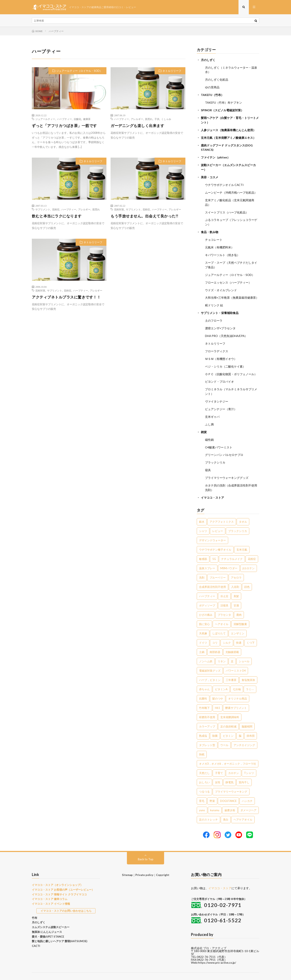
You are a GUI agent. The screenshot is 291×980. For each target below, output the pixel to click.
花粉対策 (119, 210)
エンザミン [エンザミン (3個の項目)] (238, 622)
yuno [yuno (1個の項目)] (202, 799)
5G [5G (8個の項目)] (214, 548)
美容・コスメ (210, 174)
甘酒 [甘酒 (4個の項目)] (236, 594)
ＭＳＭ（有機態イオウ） (221, 351)
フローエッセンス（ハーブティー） (228, 277)
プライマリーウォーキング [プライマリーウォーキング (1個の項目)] (231, 780)
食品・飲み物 (210, 228)
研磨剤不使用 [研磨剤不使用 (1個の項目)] (207, 706)
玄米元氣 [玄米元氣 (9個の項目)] (242, 538)
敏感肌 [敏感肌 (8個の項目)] (203, 548)
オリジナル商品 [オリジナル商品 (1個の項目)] (238, 687)
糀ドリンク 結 (214, 299)
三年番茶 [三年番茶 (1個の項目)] (231, 669)
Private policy (144, 864)
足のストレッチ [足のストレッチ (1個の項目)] (208, 808)
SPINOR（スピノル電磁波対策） (222, 109)
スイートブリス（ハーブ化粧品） (227, 208)
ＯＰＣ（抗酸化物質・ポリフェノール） (231, 366)
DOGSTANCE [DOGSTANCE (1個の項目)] (228, 790)
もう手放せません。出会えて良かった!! (144, 216)
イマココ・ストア (212, 486)
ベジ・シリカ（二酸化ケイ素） (225, 359)
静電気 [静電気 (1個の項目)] (230, 771)
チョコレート (214, 235)
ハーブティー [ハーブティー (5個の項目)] (207, 585)
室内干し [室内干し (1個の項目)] (244, 771)
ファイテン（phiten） (215, 155)
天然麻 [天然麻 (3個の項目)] (203, 622)
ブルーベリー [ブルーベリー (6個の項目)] (218, 566)
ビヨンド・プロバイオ (219, 373)
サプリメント (43, 210)
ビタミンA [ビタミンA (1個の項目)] (221, 678)
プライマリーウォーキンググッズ (227, 467)
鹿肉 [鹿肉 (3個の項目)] (239, 603)
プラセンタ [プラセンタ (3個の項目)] (224, 603)
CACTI (36, 934)
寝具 (208, 460)
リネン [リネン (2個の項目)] (222, 650)
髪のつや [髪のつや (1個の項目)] (218, 687)
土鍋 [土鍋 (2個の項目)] (202, 641)
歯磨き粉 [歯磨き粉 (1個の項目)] (230, 799)
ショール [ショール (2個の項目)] (244, 650)
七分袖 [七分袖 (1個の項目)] (237, 678)
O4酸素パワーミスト (219, 437)
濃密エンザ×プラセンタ (220, 321)
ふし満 (209, 415)
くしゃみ (166, 119)
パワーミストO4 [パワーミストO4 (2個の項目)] (236, 659)
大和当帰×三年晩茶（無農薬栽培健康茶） (232, 292)
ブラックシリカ (215, 452)
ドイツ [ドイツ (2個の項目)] (203, 631)
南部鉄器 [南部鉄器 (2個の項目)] (215, 641)
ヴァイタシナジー (217, 393)
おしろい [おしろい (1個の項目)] (204, 771)
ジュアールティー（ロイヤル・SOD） (79, 71)
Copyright (163, 864)
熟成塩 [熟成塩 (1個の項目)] (203, 724)
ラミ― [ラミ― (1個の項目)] (250, 678)
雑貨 (204, 422)
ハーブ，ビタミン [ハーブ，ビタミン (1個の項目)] (210, 669)
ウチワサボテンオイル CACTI (224, 182)
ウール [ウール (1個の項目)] (224, 734)
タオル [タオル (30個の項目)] (243, 510)
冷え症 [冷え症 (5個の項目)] (224, 585)
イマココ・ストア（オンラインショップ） (57, 873)
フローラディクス (217, 344)
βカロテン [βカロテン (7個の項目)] (249, 557)
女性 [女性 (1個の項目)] (218, 771)
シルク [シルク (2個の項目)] (227, 631)
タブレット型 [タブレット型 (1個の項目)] (207, 734)
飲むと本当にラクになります (57, 216)
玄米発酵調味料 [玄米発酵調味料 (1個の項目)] (230, 706)
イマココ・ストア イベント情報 (51, 892)
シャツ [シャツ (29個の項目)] (203, 520)
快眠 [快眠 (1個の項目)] (202, 743)
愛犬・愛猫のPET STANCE (48, 925)
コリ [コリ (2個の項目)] (215, 631)
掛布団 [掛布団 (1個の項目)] (251, 724)
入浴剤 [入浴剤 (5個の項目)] (235, 575)
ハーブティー (64, 119)
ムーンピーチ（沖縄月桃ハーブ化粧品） (231, 189)
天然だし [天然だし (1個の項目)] (204, 762)
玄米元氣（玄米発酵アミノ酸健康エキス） (228, 136)
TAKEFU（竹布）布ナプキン (224, 102)
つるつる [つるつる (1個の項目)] (204, 780)
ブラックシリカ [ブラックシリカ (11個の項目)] (238, 520)
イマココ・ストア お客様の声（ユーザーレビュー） (63, 878)
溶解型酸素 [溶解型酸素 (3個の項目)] (240, 613)
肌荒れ (149, 119)
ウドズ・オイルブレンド (221, 284)
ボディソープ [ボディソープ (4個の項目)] (207, 594)
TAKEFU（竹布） (212, 94)
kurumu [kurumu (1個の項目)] (215, 799)
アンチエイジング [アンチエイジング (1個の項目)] (244, 734)
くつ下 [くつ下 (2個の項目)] (251, 631)
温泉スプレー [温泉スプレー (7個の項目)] (207, 557)
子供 (157, 119)
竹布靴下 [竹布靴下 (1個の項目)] (204, 696)
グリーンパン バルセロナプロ (224, 445)
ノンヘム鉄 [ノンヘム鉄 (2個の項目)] (206, 650)
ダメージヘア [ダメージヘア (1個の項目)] (248, 799)
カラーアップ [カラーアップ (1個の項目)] (207, 715)
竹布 (35, 906)
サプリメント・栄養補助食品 (220, 306)
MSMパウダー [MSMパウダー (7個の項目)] (229, 557)
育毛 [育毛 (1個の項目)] (202, 790)
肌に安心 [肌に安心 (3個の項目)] (204, 613)
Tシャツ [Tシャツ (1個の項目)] (249, 762)
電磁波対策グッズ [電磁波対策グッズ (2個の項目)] (210, 659)
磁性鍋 (209, 430)
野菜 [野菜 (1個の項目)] (212, 790)
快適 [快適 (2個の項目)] (239, 631)
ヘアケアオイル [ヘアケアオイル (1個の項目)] (243, 808)
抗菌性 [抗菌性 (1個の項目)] (203, 687)
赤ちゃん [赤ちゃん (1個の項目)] (204, 678)
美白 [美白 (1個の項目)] (226, 808)
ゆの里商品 (212, 87)
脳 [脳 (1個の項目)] (240, 724)
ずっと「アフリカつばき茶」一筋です (64, 126)
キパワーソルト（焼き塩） (222, 250)
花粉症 (56, 210)
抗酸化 (78, 119)
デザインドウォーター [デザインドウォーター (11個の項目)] (212, 529)
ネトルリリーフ (172, 71)
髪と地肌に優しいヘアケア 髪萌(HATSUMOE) (60, 930)
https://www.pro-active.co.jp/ (217, 951)
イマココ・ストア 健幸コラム (50, 888)
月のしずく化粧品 (217, 79)
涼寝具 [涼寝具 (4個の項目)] (224, 594)
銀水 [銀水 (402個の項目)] (202, 510)
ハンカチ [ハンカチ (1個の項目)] (247, 790)
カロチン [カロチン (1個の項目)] (234, 762)
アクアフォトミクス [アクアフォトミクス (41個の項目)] (222, 510)
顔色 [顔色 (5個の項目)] (247, 575)
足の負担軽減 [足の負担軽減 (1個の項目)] (228, 715)
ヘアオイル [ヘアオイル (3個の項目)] (222, 613)
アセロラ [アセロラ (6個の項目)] (236, 566)
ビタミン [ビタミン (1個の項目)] (228, 724)
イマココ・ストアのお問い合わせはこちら (66, 899)
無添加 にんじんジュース (47, 920)
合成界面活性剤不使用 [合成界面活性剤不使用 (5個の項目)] (212, 575)
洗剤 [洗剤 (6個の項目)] (202, 566)
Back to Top (146, 848)
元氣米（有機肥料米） (219, 243)
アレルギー (137, 119)
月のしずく (208, 60)
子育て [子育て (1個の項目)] (219, 762)
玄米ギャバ (212, 408)
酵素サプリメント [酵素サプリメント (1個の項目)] (236, 696)
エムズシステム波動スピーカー (51, 916)
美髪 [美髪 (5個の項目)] (236, 585)
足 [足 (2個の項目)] (232, 650)
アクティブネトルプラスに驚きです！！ (66, 297)
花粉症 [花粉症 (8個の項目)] (252, 548)
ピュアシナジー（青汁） (221, 400)
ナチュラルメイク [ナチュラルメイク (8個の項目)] (232, 548)
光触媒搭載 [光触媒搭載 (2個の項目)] (232, 641)
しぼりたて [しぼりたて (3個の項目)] (219, 622)
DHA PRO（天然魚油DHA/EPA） (227, 329)
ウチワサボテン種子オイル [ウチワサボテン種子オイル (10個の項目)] (215, 538)
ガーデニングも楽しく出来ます (137, 126)
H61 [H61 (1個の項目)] (218, 696)
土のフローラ (214, 314)
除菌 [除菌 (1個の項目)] (215, 724)
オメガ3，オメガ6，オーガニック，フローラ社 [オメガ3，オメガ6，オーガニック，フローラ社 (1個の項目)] (228, 752)
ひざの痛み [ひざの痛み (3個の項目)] (206, 603)
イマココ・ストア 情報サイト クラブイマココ (59, 883)
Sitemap (127, 864)
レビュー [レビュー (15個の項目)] (218, 520)
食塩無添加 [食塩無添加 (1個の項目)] (248, 669)
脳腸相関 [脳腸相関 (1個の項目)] (247, 715)
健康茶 (87, 119)
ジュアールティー (45, 119)
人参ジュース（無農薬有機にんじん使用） (228, 128)
